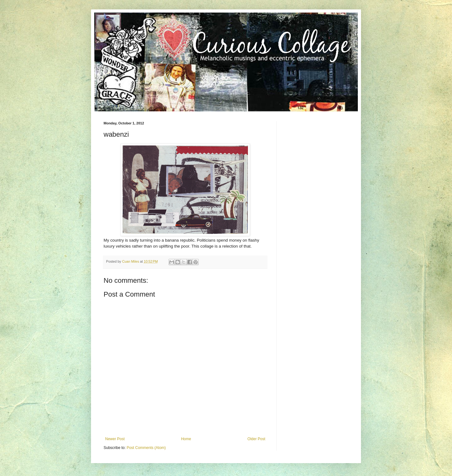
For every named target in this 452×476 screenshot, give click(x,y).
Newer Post (115, 439)
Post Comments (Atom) (146, 448)
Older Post (256, 439)
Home (186, 439)
